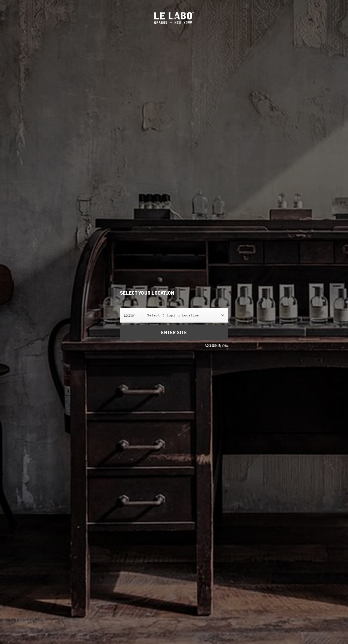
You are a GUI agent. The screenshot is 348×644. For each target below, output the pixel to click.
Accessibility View (216, 345)
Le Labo (174, 18)
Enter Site (174, 333)
